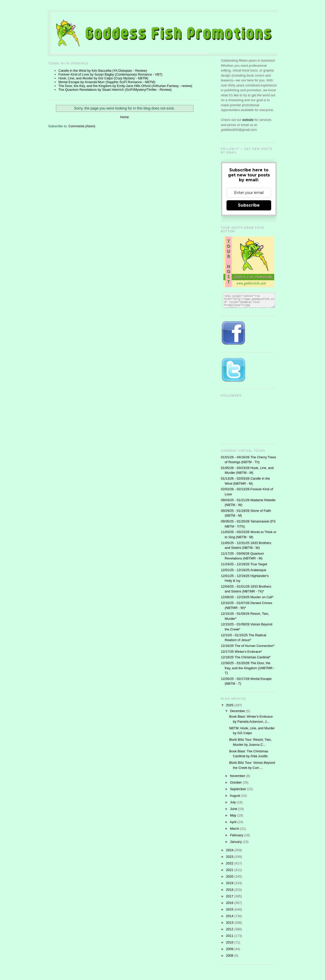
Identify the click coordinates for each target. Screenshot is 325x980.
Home (125, 117)
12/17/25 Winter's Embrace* (241, 652)
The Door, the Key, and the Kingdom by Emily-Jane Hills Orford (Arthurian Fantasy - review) (125, 86)
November (238, 776)
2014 (230, 916)
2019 (230, 883)
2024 (230, 850)
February (237, 835)
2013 (230, 923)
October (236, 782)
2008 (230, 956)
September (239, 789)
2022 (230, 863)
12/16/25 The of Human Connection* (248, 646)
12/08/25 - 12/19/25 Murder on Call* (247, 597)
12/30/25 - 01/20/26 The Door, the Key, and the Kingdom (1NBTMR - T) (248, 668)
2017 (230, 896)
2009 (230, 949)
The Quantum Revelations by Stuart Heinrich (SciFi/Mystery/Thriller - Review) (115, 90)
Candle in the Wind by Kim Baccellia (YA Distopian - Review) (103, 71)
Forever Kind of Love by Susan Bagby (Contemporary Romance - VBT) (110, 74)
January (236, 842)
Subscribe (249, 205)
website (249, 120)
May (234, 815)
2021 (230, 870)
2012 (230, 929)
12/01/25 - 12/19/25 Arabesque (244, 570)
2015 (230, 909)
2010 (230, 942)
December (238, 711)
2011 (230, 936)
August (235, 796)
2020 (230, 876)
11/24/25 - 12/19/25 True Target (244, 564)
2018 (230, 890)
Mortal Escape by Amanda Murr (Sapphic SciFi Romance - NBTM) (107, 82)
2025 (230, 705)
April (234, 822)
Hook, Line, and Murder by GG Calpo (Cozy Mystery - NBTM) (103, 78)
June (234, 809)
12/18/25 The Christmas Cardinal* (246, 657)
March (235, 829)
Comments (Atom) (82, 126)
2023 (230, 857)
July (233, 802)
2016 (230, 903)
